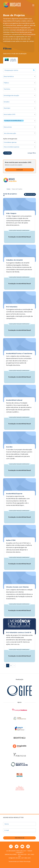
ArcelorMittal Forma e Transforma (19, 353)
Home (8, 189)
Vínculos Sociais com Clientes (17, 587)
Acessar (20, 170)
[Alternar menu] (33, 5)
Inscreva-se (20, 838)
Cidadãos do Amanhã (14, 260)
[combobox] (19, 77)
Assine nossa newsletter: (13, 817)
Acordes (9, 447)
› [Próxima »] (14, 665)
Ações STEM (11, 540)
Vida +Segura (11, 213)
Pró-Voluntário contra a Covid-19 (19, 632)
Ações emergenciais (10, 139)
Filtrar (7, 153)
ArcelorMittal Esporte (14, 494)
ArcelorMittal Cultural (14, 400)
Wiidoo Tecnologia (25, 862)
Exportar (30, 194)
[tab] (11, 60)
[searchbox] (18, 77)
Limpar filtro (32, 153)
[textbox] (19, 133)
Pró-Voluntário (12, 307)
